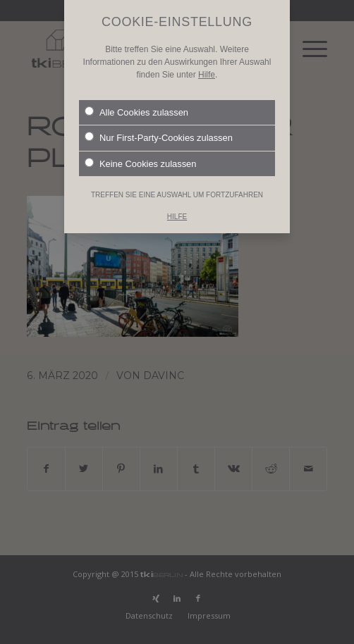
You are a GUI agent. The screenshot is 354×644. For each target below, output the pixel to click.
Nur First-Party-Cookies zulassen (159, 128)
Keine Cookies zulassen (140, 153)
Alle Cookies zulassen (136, 101)
